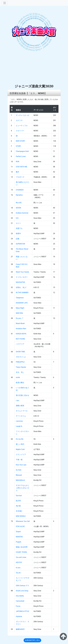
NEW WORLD (21, 516)
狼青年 (18, 234)
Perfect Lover (21, 156)
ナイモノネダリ (22, 277)
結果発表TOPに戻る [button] (32, 640)
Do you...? (19, 318)
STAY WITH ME (22, 167)
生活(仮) (19, 511)
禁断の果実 (20, 406)
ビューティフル (22, 126)
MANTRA (19, 537)
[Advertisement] (34, 68)
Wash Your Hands (22, 272)
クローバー (20, 131)
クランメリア (21, 454)
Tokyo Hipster (21, 367)
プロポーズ (20, 177)
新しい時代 (20, 444)
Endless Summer (22, 213)
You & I (18, 573)
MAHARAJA (20, 480)
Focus (18, 606)
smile (18, 377)
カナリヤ (19, 120)
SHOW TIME (20, 352)
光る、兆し (20, 372)
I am (17, 401)
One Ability (20, 596)
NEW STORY (20, 141)
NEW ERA (19, 313)
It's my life (20, 439)
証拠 (18, 239)
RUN (18, 162)
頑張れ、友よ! (21, 287)
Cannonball (20, 601)
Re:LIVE (19, 203)
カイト (18, 223)
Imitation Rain (21, 329)
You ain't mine (21, 557)
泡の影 (18, 506)
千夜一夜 (19, 460)
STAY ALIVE (20, 526)
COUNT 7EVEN (21, 552)
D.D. (17, 218)
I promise (19, 421)
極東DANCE (20, 629)
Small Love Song (22, 591)
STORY (18, 146)
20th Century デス (23, 586)
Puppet (19, 542)
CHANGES (20, 190)
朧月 (18, 172)
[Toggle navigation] (5, 3)
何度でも (19, 228)
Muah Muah (20, 323)
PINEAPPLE (20, 362)
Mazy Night (20, 308)
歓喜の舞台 (20, 383)
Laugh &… (19, 426)
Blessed (19, 475)
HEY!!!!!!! (19, 562)
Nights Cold (20, 449)
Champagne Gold (22, 151)
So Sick (19, 470)
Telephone (20, 298)
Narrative (19, 195)
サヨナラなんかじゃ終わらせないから (23, 488)
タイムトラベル (22, 411)
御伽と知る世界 (22, 547)
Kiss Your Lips (21, 465)
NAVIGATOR (20, 282)
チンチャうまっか (23, 115)
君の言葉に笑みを (23, 395)
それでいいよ (21, 357)
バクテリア (20, 344)
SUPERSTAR (20, 244)
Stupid (18, 532)
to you (18, 568)
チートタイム (21, 416)
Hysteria (19, 616)
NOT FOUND (20, 339)
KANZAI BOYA (21, 334)
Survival (19, 496)
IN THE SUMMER (22, 293)
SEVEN (18, 208)
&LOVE (18, 501)
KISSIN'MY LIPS (22, 303)
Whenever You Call (23, 521)
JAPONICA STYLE (23, 611)
